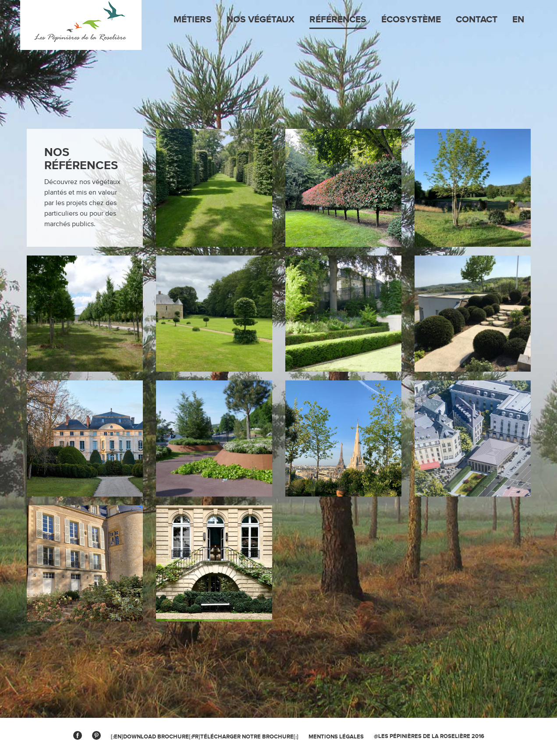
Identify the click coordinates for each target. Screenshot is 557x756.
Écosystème (411, 20)
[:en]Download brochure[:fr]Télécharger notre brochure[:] (205, 737)
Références (338, 20)
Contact (477, 20)
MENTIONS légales (336, 737)
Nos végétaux (261, 20)
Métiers (193, 20)
